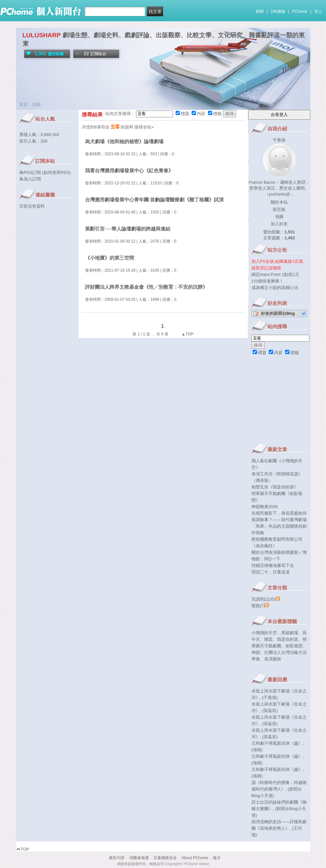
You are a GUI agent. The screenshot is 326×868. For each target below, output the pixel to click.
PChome (300, 11)
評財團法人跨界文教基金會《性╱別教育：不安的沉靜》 (146, 287)
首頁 (24, 104)
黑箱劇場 (290, 633)
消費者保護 (139, 858)
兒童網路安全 (165, 858)
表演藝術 (273, 659)
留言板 (279, 209)
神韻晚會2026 (265, 507)
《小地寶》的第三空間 (110, 258)
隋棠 (268, 639)
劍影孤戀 (294, 646)
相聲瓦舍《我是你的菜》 (275, 487)
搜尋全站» (144, 127)
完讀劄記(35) (264, 599)
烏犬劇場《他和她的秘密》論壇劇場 (124, 141)
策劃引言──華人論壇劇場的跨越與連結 (128, 229)
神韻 (256, 652)
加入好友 (279, 224)
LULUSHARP (42, 35)
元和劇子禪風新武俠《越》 (277, 743)
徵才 (217, 858)
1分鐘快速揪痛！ (267, 281)
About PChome (195, 858)
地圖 (279, 217)
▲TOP (187, 334)
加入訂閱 (32, 179)
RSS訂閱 (33, 172)
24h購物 (278, 11)
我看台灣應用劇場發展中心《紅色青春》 (129, 170)
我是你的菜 (288, 639)
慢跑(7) (258, 606)
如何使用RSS (56, 172)
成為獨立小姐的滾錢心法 (275, 288)
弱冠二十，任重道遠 (271, 572)
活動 (36, 104)
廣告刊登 (117, 858)
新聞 (260, 11)
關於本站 (279, 202)
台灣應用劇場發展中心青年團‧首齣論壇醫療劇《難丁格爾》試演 (154, 200)
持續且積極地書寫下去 (273, 565)
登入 (318, 11)
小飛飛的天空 (264, 633)
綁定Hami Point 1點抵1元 (275, 274)
